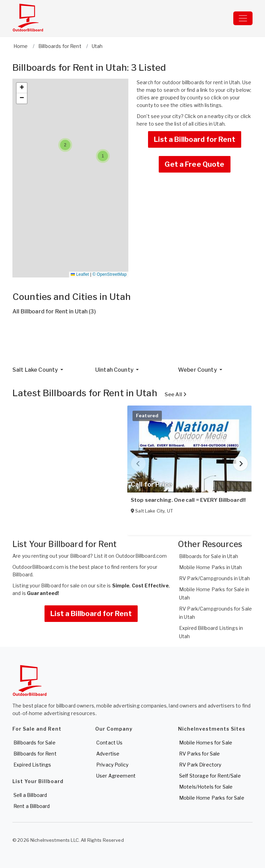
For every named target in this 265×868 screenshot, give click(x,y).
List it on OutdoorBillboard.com (130, 556)
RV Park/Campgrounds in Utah (214, 578)
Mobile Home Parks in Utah (211, 567)
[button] (103, 156)
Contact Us (109, 743)
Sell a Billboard (30, 795)
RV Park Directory (200, 765)
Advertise (108, 754)
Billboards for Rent (35, 754)
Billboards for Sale (35, 743)
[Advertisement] (132, 343)
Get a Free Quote (194, 164)
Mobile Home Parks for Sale (212, 798)
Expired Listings (32, 765)
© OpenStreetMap (110, 274)
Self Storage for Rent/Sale (210, 776)
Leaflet (80, 274)
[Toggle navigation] (243, 18)
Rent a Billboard (32, 806)
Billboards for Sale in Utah (209, 556)
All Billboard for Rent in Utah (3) (54, 311)
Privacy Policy (112, 765)
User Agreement (116, 776)
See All (175, 394)
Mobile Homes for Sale (206, 743)
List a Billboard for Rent (195, 139)
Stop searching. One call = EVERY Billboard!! (188, 500)
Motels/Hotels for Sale (206, 787)
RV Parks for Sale (199, 754)
